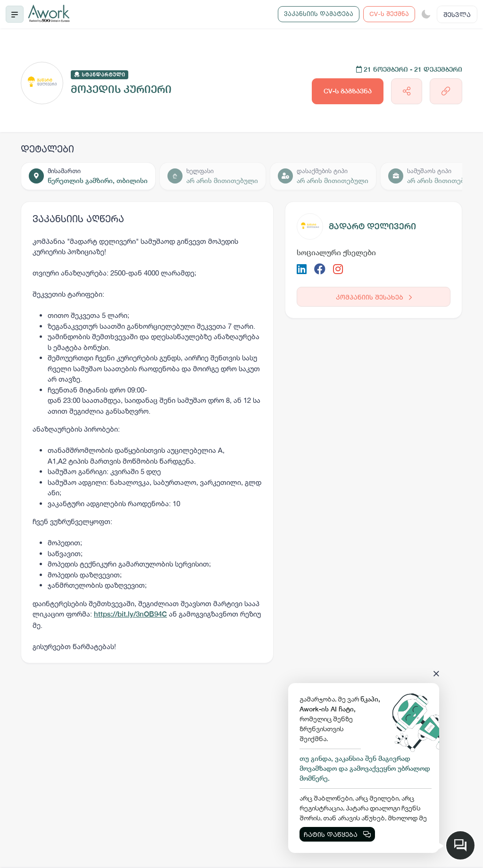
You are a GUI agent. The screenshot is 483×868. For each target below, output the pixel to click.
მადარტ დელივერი (372, 226)
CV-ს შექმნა (389, 14)
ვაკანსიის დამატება (319, 14)
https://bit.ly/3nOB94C (130, 614)
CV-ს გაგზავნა (348, 91)
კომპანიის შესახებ (374, 297)
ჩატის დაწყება (337, 834)
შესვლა (457, 14)
